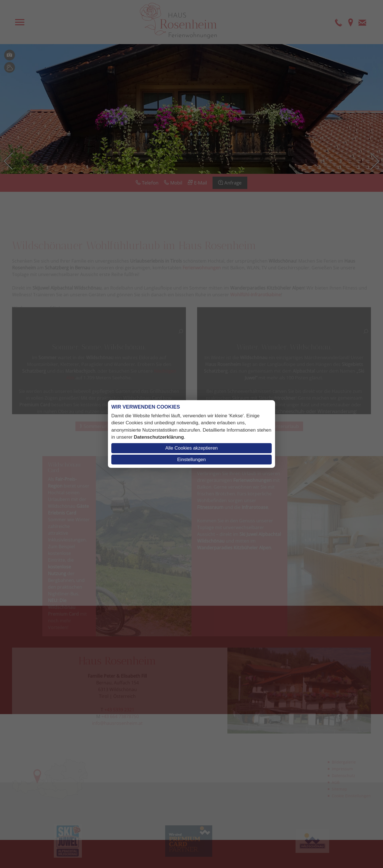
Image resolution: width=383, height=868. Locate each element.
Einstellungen (191, 460)
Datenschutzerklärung (159, 437)
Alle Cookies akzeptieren (191, 448)
